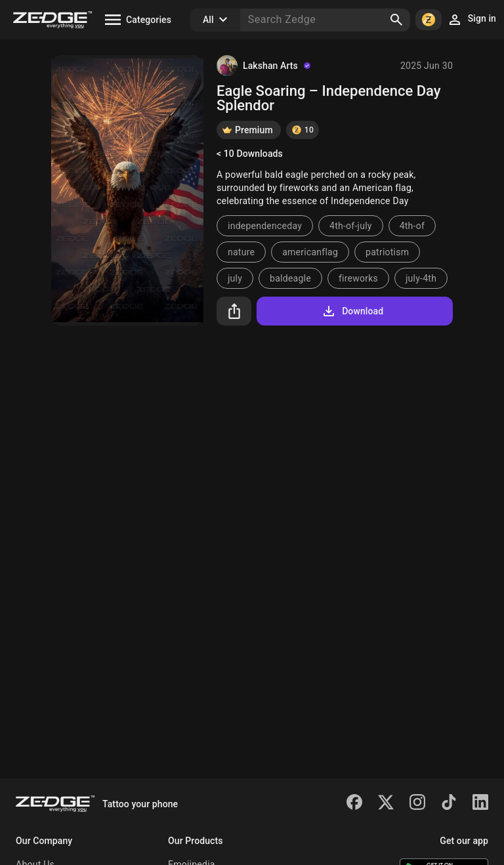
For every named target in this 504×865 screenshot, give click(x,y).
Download (352, 311)
